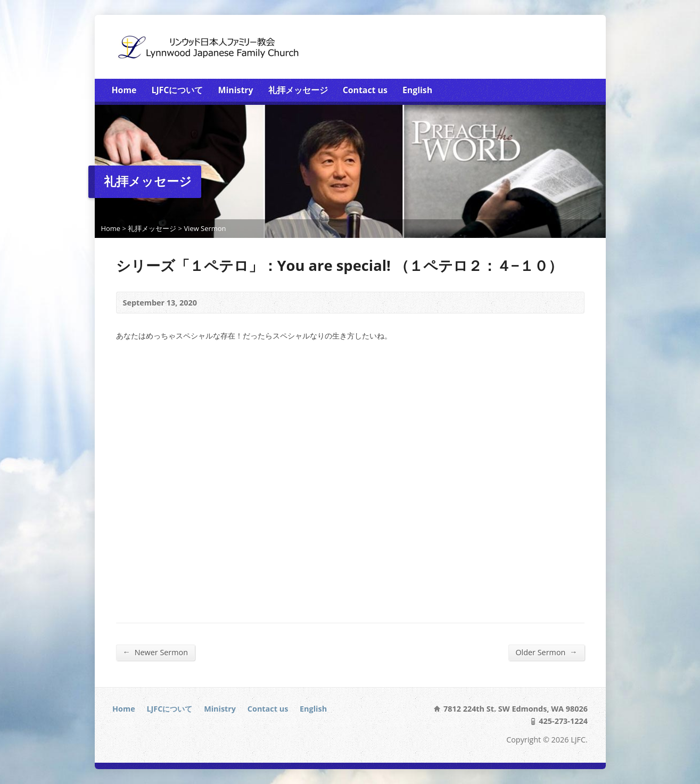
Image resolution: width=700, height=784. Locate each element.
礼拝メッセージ (298, 90)
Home (124, 90)
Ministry (236, 90)
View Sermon (205, 228)
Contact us (365, 90)
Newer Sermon (156, 652)
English (417, 90)
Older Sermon (546, 652)
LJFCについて (177, 90)
